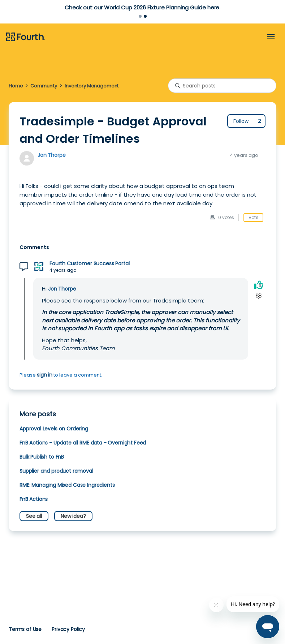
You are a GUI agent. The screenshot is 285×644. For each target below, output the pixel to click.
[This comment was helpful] (259, 285)
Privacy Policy (68, 629)
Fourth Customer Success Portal (89, 264)
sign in (45, 375)
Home (16, 86)
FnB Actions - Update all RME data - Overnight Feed (83, 443)
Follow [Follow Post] (241, 121)
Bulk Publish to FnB (42, 457)
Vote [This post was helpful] (253, 217)
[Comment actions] (258, 295)
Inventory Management (92, 86)
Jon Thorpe (51, 155)
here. (214, 7)
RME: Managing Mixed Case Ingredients (67, 485)
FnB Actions (34, 499)
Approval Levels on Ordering (54, 429)
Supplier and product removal (56, 471)
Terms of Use (25, 629)
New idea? (73, 516)
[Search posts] (222, 86)
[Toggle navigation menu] (271, 37)
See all (34, 516)
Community (44, 86)
